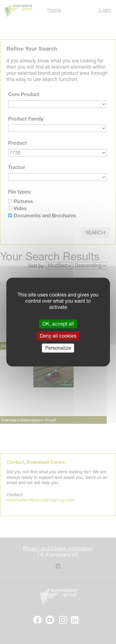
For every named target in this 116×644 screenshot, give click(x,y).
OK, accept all (58, 324)
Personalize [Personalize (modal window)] (58, 348)
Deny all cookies (58, 336)
